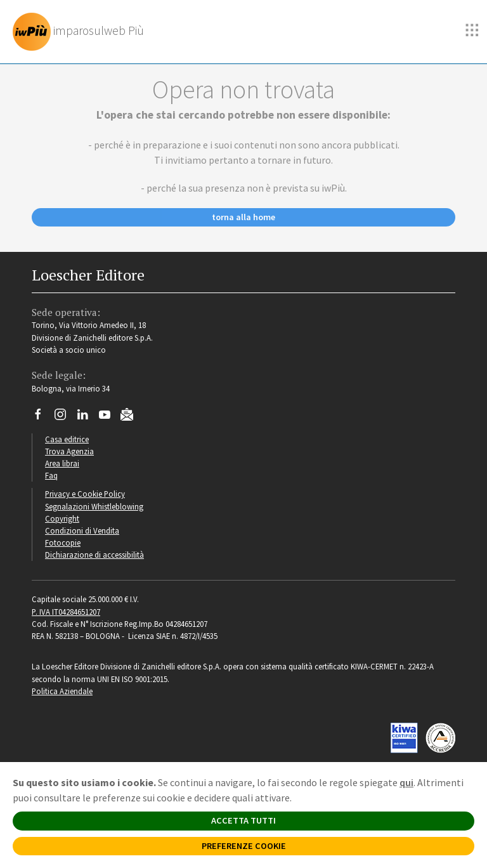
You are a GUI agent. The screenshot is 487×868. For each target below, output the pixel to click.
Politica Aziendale (62, 691)
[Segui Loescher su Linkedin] (87, 418)
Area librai (62, 463)
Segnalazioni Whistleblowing (94, 506)
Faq (51, 475)
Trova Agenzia (69, 451)
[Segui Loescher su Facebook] (43, 418)
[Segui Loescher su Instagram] (65, 418)
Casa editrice (67, 439)
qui (406, 782)
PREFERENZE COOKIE (244, 846)
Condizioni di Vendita (82, 530)
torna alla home (243, 217)
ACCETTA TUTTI (243, 820)
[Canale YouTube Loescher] (109, 418)
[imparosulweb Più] (81, 32)
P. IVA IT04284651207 (66, 612)
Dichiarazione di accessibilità (94, 555)
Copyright (62, 518)
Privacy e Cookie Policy (85, 494)
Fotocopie (63, 542)
